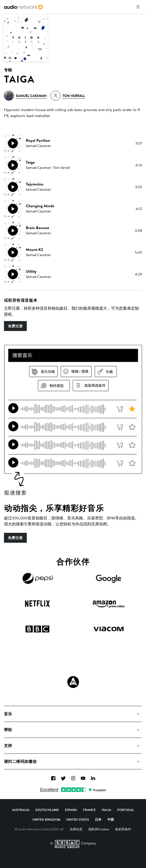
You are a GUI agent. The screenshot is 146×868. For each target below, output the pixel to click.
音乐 (8, 714)
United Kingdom (46, 819)
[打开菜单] (138, 7)
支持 (8, 746)
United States (78, 819)
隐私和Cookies (99, 829)
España (71, 810)
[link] (23, 7)
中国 (111, 819)
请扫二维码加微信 (20, 761)
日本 (98, 819)
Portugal (126, 810)
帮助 (8, 730)
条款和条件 (123, 829)
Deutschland (47, 810)
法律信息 (76, 829)
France (89, 810)
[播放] (13, 143)
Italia (106, 810)
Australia (21, 810)
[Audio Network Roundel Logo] (73, 682)
